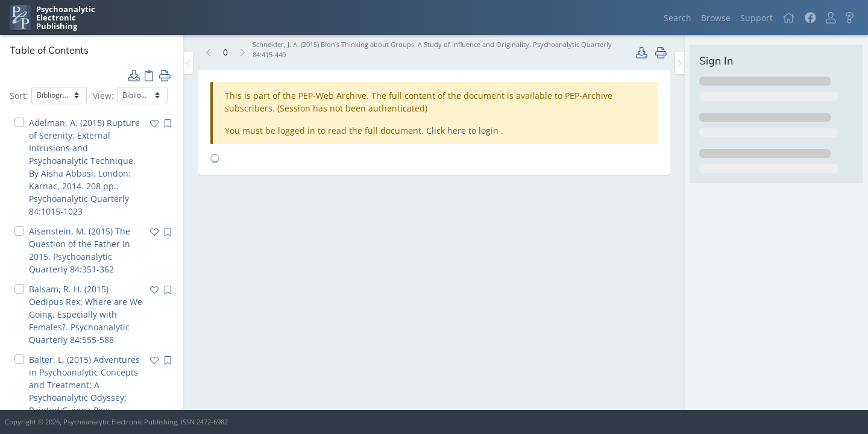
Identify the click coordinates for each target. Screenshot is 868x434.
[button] (831, 18)
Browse (716, 18)
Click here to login (464, 131)
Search (678, 18)
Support (756, 18)
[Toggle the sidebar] (188, 63)
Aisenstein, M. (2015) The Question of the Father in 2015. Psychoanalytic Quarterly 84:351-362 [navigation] (80, 250)
